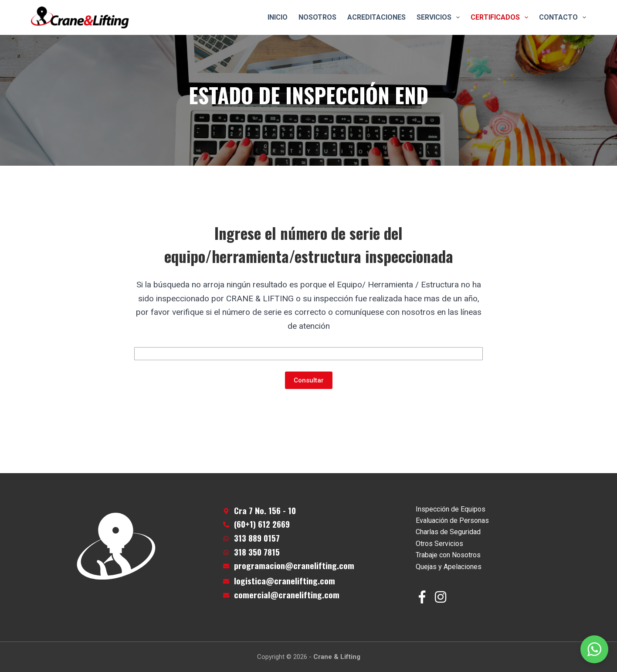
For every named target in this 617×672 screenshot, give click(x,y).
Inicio (278, 17)
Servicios (440, 17)
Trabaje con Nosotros (448, 555)
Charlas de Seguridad (448, 532)
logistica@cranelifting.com (285, 581)
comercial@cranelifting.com (287, 595)
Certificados (501, 17)
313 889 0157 (257, 538)
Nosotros (317, 17)
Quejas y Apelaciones (449, 567)
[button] (594, 649)
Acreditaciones (376, 17)
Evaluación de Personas (452, 520)
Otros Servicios (439, 544)
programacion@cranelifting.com (294, 565)
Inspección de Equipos (451, 509)
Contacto (563, 17)
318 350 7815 (257, 552)
